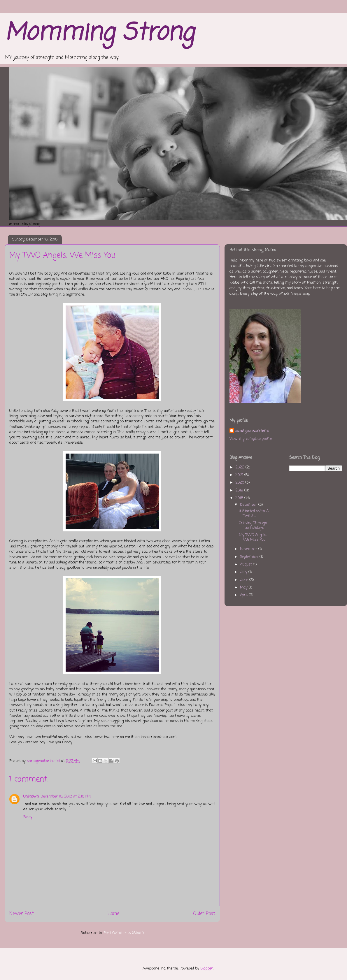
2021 (240, 475)
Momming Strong (99, 33)
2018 (240, 498)
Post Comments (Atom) (124, 933)
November (249, 549)
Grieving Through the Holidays (253, 525)
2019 (240, 490)
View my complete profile (251, 439)
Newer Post (22, 914)
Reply (28, 817)
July (244, 572)
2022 (240, 467)
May (244, 588)
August (247, 564)
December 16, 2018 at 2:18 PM (66, 797)
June (245, 580)
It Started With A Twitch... (254, 513)
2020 (240, 483)
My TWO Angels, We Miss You (253, 537)
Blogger (207, 968)
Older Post (204, 914)
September (250, 557)
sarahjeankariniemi (252, 431)
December (249, 505)
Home (113, 914)
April (244, 595)
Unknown (31, 797)
